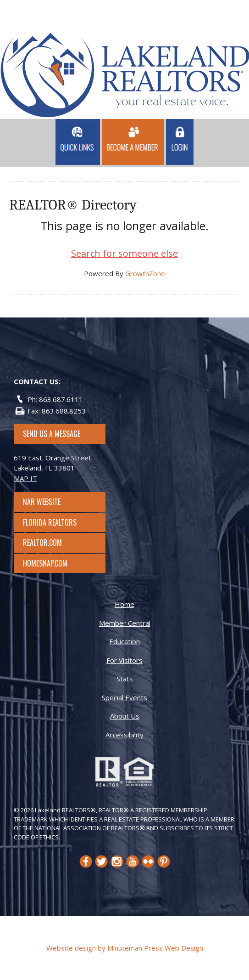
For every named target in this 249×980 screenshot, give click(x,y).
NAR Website (50, 502)
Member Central (125, 623)
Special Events (124, 697)
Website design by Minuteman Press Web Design (125, 948)
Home (124, 604)
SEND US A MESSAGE (52, 434)
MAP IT (25, 478)
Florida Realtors (50, 522)
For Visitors (124, 660)
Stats (125, 679)
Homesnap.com (50, 563)
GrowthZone (145, 273)
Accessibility (124, 735)
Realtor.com (51, 543)
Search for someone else (124, 253)
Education (124, 641)
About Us (125, 716)
